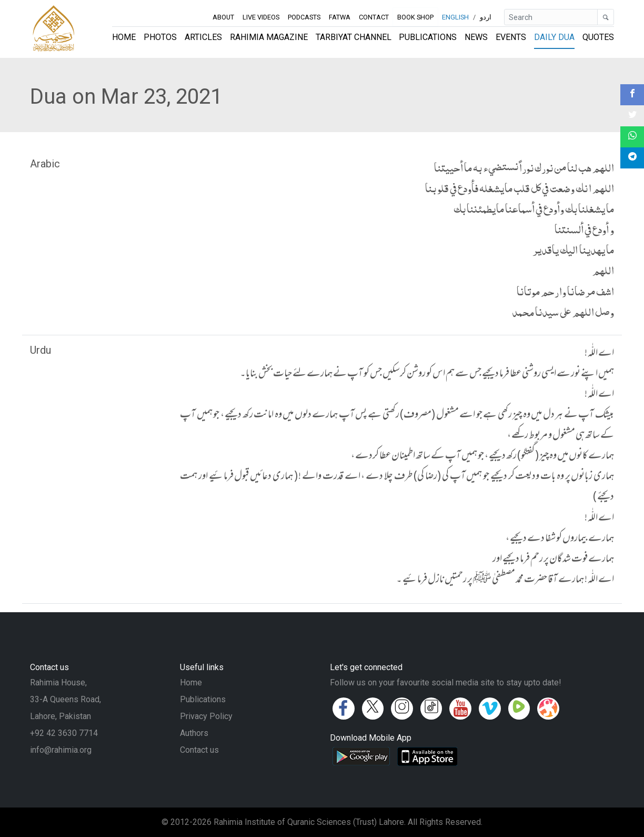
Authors (194, 733)
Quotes (598, 37)
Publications (428, 37)
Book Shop (416, 17)
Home (124, 37)
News (476, 37)
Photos (160, 37)
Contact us (199, 750)
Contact (374, 17)
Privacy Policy (206, 716)
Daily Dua (554, 37)
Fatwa (340, 17)
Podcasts (304, 17)
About (223, 17)
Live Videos (261, 17)
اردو (486, 17)
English (455, 17)
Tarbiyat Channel (354, 37)
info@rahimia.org (61, 750)
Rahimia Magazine (269, 37)
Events (511, 37)
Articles (203, 37)
